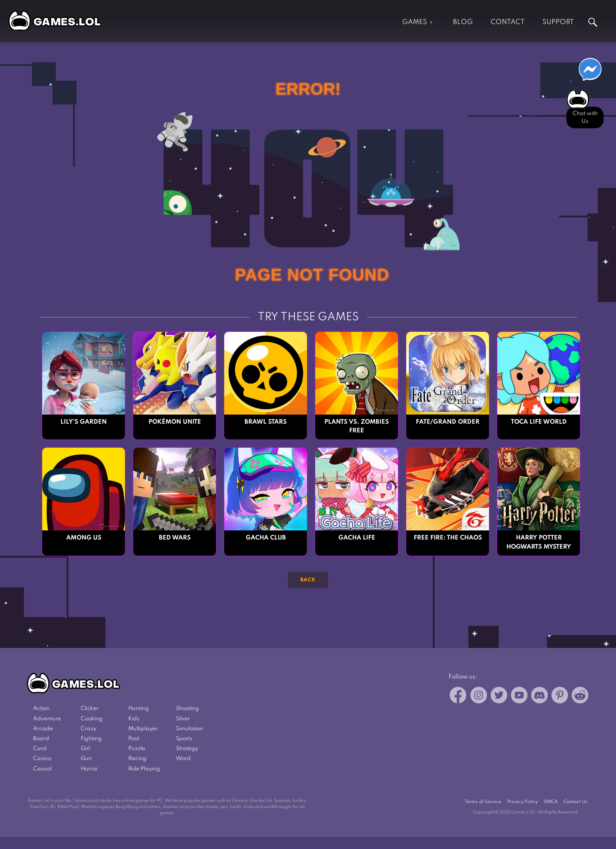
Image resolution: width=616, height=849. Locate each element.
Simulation (189, 729)
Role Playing (144, 769)
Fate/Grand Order (448, 422)
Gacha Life (357, 538)
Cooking (92, 719)
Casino (42, 759)
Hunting (139, 709)
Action (41, 709)
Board (41, 739)
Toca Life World (539, 422)
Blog (463, 22)
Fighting (91, 739)
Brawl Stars (266, 422)
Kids (134, 719)
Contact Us (575, 802)
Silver (183, 719)
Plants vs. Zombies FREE (357, 426)
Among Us (84, 538)
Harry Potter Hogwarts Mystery (539, 542)
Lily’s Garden (84, 422)
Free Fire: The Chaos (448, 538)
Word (183, 759)
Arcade (43, 729)
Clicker (90, 709)
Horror (89, 769)
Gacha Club (266, 538)
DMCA (551, 802)
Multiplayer (143, 729)
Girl (85, 749)
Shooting (187, 709)
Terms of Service (483, 802)
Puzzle (137, 749)
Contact (508, 22)
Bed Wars (175, 538)
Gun (86, 759)
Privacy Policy (523, 802)
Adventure (47, 719)
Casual (42, 769)
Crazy (89, 729)
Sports (184, 739)
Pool (134, 739)
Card (40, 749)
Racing (137, 759)
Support (558, 22)
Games (415, 22)
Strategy (187, 749)
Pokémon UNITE (175, 422)
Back (308, 580)
